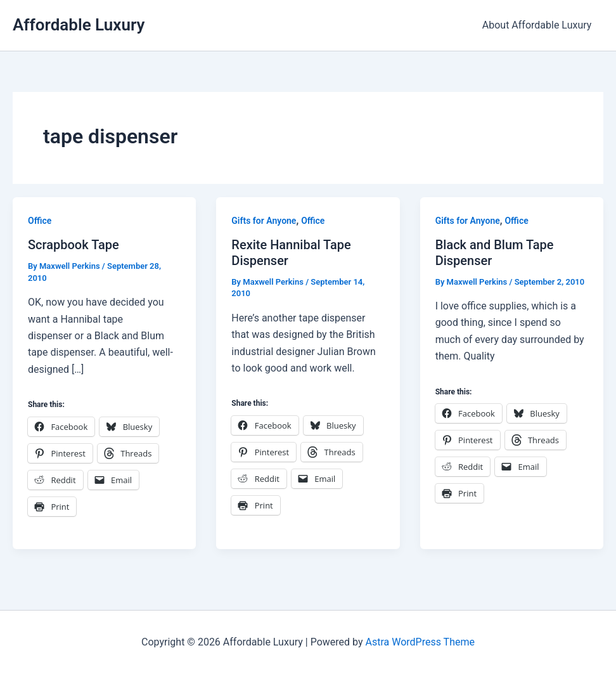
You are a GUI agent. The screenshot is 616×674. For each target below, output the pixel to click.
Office (40, 221)
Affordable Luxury (79, 25)
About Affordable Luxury (538, 25)
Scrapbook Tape (74, 245)
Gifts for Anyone (264, 221)
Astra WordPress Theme (420, 642)
